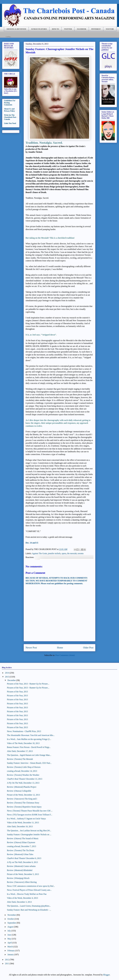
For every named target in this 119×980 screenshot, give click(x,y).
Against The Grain (39, 553)
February (11, 951)
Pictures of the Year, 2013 (17, 692)
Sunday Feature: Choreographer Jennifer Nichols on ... (29, 835)
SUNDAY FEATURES (39, 29)
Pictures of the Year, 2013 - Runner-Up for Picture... (28, 684)
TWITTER (68, 29)
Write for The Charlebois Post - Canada (11, 117)
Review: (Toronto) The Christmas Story (23, 803)
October (11, 919)
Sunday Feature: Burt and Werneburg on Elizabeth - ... (29, 910)
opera (64, 553)
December (12, 680)
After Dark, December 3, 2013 (19, 902)
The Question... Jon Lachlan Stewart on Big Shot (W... (29, 831)
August (10, 927)
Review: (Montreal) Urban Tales (20, 854)
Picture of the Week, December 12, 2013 (23, 795)
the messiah (72, 553)
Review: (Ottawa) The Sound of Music (23, 838)
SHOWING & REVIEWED (16, 29)
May (9, 939)
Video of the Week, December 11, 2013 (23, 823)
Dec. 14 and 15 (32, 543)
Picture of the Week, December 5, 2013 (23, 874)
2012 (7, 960)
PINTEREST (96, 29)
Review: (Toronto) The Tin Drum (21, 850)
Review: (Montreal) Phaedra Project (22, 787)
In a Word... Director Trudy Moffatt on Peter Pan (27, 894)
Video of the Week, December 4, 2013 (22, 898)
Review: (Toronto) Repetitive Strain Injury (24, 807)
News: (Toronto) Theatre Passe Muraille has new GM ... (30, 811)
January (11, 954)
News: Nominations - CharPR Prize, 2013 (24, 731)
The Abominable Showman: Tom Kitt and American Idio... (31, 735)
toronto (81, 553)
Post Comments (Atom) (65, 655)
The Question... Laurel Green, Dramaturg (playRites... (29, 906)
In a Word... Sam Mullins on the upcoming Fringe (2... (29, 739)
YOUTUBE (110, 29)
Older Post (88, 648)
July (9, 931)
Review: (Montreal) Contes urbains (21, 866)
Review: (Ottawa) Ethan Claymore (21, 842)
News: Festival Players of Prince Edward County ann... (29, 890)
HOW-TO (55, 29)
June (9, 935)
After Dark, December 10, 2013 (20, 826)
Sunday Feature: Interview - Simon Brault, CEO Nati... (29, 763)
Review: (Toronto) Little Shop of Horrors (24, 767)
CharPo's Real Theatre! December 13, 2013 (25, 779)
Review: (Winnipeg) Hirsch (18, 878)
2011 (7, 964)
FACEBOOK (82, 29)
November (12, 915)
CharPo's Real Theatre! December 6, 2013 (24, 858)
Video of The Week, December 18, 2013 (23, 743)
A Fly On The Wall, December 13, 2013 (23, 783)
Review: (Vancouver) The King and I (22, 799)
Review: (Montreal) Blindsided (20, 870)
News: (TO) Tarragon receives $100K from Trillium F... (30, 815)
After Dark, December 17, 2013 (20, 751)
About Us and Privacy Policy (9, 110)
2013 (7, 677)
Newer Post (31, 648)
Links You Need (10, 123)
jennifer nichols (54, 553)
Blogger (107, 975)
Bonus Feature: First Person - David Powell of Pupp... (29, 747)
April (10, 943)
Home (60, 648)
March (10, 947)
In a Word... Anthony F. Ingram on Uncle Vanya (26, 819)
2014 (7, 673)
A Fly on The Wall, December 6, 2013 (22, 862)
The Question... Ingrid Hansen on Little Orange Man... (29, 755)
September (12, 923)
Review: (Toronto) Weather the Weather (23, 775)
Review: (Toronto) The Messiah (20, 759)
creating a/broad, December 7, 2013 (21, 846)
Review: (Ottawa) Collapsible (19, 791)
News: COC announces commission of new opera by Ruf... (31, 886)
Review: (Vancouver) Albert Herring (22, 882)
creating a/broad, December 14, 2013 (22, 771)
